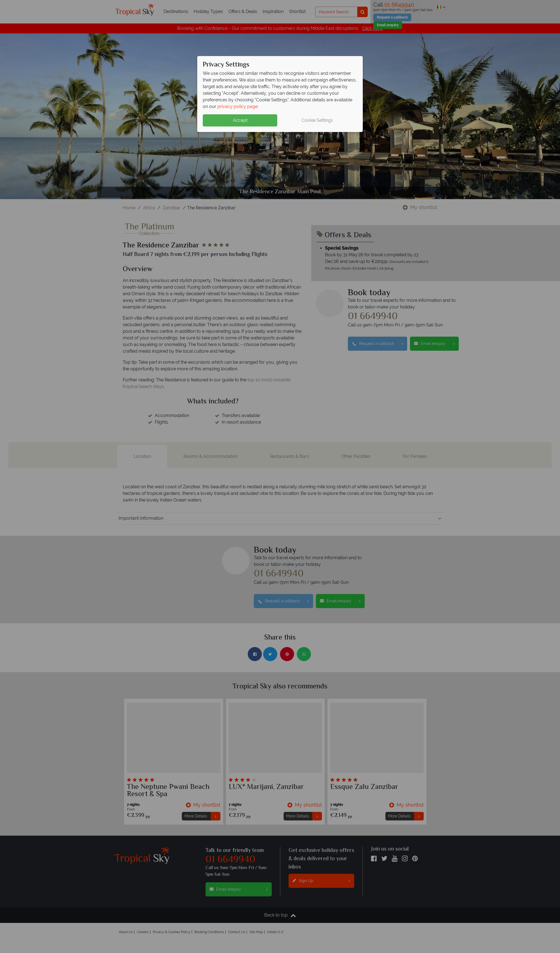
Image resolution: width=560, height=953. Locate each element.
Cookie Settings (317, 120)
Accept (240, 120)
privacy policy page (238, 106)
